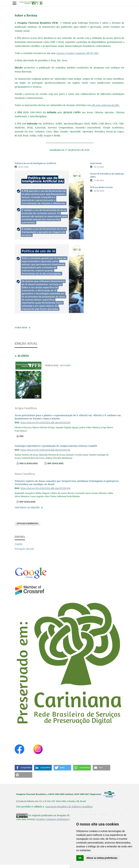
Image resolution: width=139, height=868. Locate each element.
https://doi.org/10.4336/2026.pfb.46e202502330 (45, 422)
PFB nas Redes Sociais (101, 187)
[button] (23, 768)
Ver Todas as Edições (27, 507)
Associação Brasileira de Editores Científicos (69, 807)
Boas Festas (96, 163)
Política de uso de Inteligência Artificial (35, 163)
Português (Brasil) (24, 549)
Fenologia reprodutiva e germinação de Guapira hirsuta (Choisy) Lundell (56, 446)
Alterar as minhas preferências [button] (102, 858)
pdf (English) (55, 463)
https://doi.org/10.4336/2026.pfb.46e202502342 (45, 450)
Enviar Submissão (27, 523)
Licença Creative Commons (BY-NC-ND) (77, 53)
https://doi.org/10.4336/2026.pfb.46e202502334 (45, 488)
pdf (21, 436)
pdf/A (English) (28, 463)
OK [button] (80, 858)
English (19, 544)
